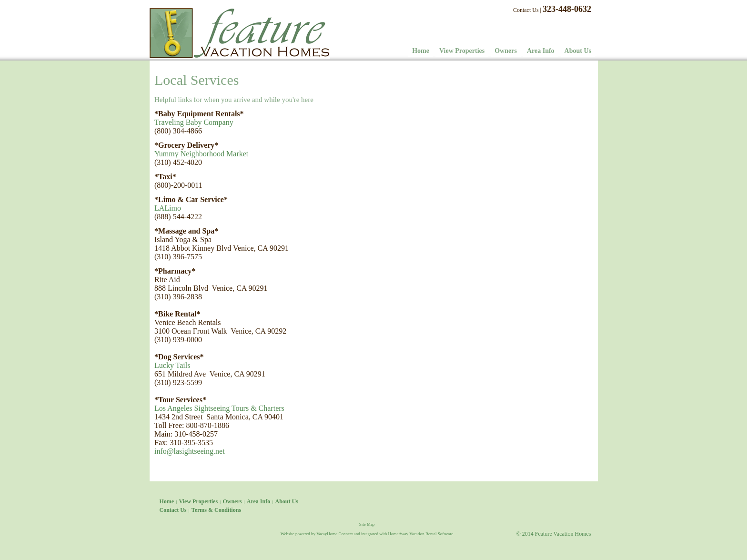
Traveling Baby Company (194, 122)
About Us (578, 51)
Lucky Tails (172, 365)
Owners (506, 51)
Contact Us (526, 10)
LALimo (168, 208)
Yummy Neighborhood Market (201, 154)
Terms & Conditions (216, 510)
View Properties (462, 51)
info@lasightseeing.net (190, 451)
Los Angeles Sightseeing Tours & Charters (219, 408)
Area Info (541, 51)
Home (421, 51)
